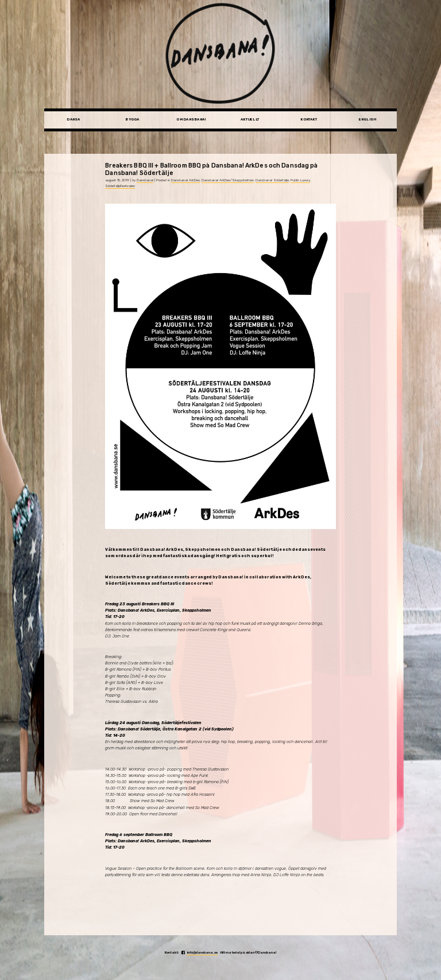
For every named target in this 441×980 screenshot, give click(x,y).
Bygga (132, 119)
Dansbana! (145, 180)
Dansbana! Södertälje (272, 180)
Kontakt (309, 119)
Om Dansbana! (191, 119)
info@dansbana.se (202, 952)
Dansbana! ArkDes (185, 180)
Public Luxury (300, 180)
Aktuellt (250, 119)
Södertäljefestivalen (120, 186)
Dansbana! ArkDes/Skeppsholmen (228, 180)
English (368, 119)
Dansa (73, 119)
